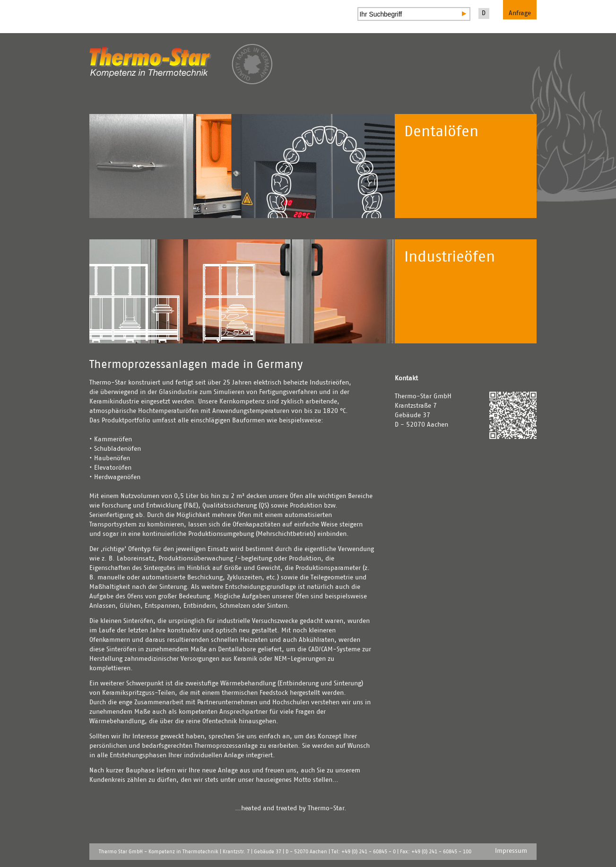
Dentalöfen (441, 132)
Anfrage (520, 13)
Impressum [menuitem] (511, 851)
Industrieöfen (450, 257)
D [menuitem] (484, 13)
